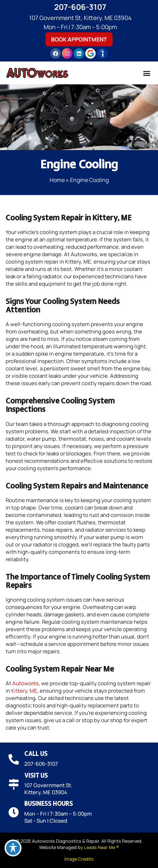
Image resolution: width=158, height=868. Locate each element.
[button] (147, 73)
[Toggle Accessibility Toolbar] (13, 848)
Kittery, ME (24, 691)
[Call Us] (14, 759)
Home (57, 180)
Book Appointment (79, 39)
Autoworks (26, 683)
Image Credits (79, 859)
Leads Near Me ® (102, 847)
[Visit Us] (14, 784)
